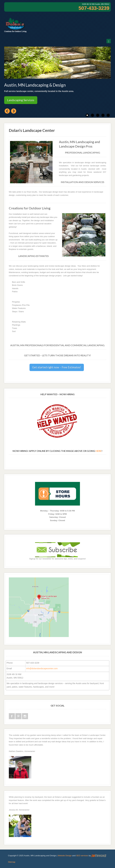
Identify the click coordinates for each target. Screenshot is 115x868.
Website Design (65, 856)
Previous (7, 111)
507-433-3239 (94, 8)
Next (14, 111)
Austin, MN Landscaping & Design (35, 85)
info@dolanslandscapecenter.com (42, 668)
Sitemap (12, 862)
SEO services (82, 856)
